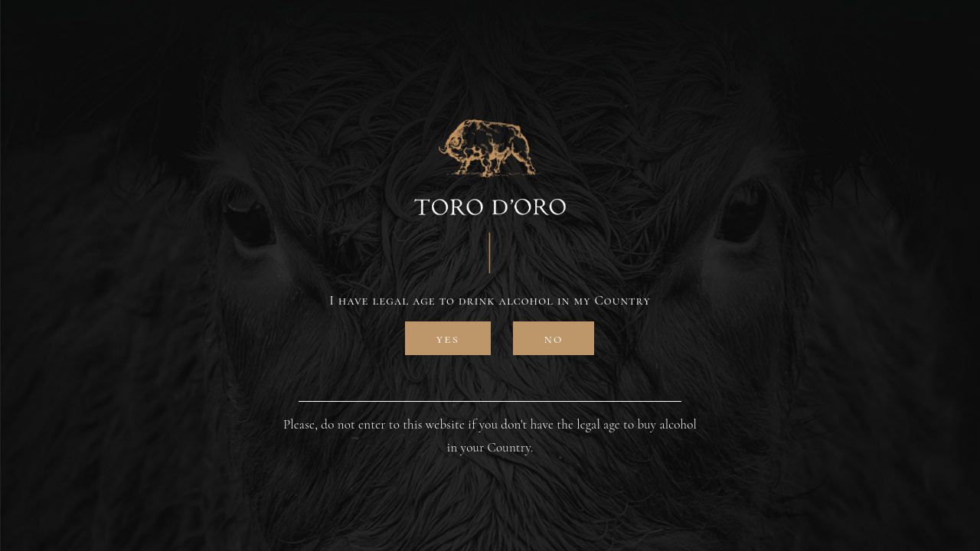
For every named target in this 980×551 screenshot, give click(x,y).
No (554, 338)
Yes (448, 338)
